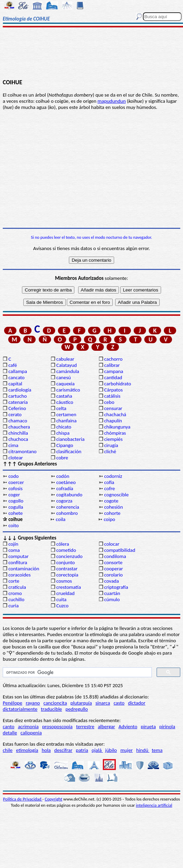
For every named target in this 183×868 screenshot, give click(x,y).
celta (61, 408)
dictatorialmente (20, 709)
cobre (62, 458)
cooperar (114, 569)
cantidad (113, 377)
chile (8, 750)
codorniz (113, 476)
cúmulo (112, 599)
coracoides (19, 575)
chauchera (19, 427)
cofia (109, 482)
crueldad (65, 593)
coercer (16, 482)
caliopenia (31, 733)
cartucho (17, 396)
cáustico (65, 402)
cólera (63, 544)
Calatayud (66, 365)
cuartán (112, 593)
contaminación (24, 569)
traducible (51, 709)
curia (13, 606)
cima (13, 445)
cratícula (17, 587)
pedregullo (77, 709)
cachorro (113, 359)
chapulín (113, 421)
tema (157, 750)
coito (13, 525)
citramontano (22, 451)
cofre (109, 488)
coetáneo (66, 482)
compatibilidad (120, 550)
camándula (68, 371)
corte (14, 581)
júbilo (111, 750)
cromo (15, 593)
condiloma (115, 556)
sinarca (103, 703)
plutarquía (81, 703)
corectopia (67, 575)
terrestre (85, 727)
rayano (33, 703)
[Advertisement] (91, 54)
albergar (106, 727)
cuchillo (16, 599)
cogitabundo (69, 495)
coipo (109, 519)
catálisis (112, 396)
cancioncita (55, 703)
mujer (126, 750)
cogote (111, 501)
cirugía (111, 445)
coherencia (68, 507)
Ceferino (17, 408)
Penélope (13, 703)
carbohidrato (118, 384)
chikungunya (117, 427)
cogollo (16, 501)
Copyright (54, 799)
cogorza (64, 501)
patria (82, 750)
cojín (13, 544)
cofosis (15, 488)
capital (15, 384)
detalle (10, 733)
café (13, 365)
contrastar (67, 569)
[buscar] (77, 672)
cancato (16, 377)
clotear (15, 458)
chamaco (18, 421)
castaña (64, 396)
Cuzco (62, 606)
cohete (15, 513)
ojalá (97, 750)
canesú (64, 377)
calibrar (112, 365)
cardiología (20, 390)
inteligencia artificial (154, 805)
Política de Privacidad (23, 799)
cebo (109, 402)
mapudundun (112, 101)
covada (112, 581)
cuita (61, 599)
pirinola (167, 727)
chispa (63, 433)
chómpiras (115, 433)
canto (9, 727)
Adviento (128, 727)
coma (14, 550)
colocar (112, 544)
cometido (66, 550)
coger (14, 495)
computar (18, 556)
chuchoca (18, 439)
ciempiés (113, 439)
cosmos (64, 581)
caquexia (65, 384)
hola (46, 750)
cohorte (112, 513)
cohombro (67, 513)
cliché (110, 451)
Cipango (65, 445)
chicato (64, 427)
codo (13, 476)
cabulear (65, 359)
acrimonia (28, 727)
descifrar (63, 750)
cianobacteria (70, 439)
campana (114, 371)
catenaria (18, 402)
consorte (113, 562)
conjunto (65, 562)
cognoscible (116, 495)
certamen (66, 414)
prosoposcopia (57, 727)
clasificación (69, 451)
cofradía (65, 488)
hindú (143, 750)
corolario (113, 575)
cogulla (16, 507)
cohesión (114, 507)
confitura (18, 562)
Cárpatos (113, 390)
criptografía (116, 587)
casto (119, 703)
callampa (18, 371)
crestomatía (69, 587)
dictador (137, 703)
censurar (113, 408)
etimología (27, 750)
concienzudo (69, 556)
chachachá (115, 414)
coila (61, 519)
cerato (15, 414)
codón (63, 476)
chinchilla (18, 433)
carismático (68, 390)
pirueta (148, 727)
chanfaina (66, 421)
